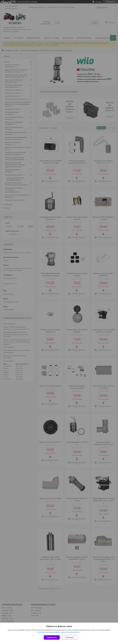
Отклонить (69, 637)
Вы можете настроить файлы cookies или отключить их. (58, 632)
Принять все (52, 637)
